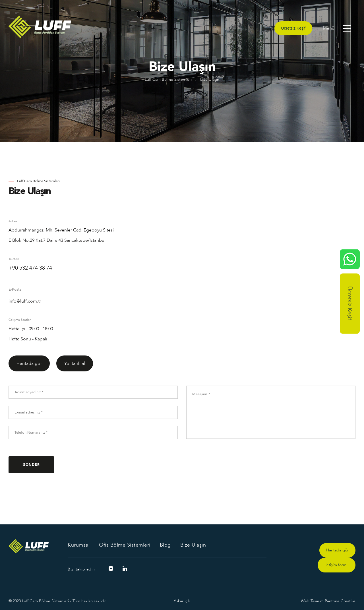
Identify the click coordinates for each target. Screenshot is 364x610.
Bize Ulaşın (193, 545)
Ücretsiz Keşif (293, 28)
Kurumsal (79, 545)
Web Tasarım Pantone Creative (328, 601)
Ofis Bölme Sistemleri (125, 545)
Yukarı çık (182, 601)
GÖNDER (31, 465)
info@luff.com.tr (25, 301)
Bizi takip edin (81, 569)
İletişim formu (337, 565)
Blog (165, 545)
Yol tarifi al (75, 363)
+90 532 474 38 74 (30, 268)
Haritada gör (29, 363)
